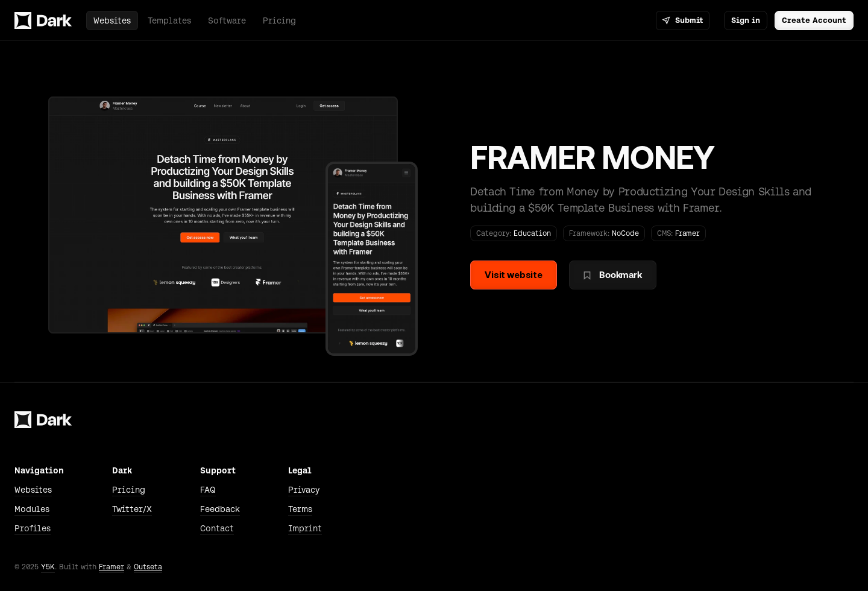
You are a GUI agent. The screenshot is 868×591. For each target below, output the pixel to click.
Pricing (129, 490)
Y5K (48, 567)
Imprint (305, 528)
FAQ (208, 490)
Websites (33, 490)
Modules (32, 509)
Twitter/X (132, 509)
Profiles (33, 528)
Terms (300, 509)
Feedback (220, 509)
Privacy (304, 490)
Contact (217, 528)
